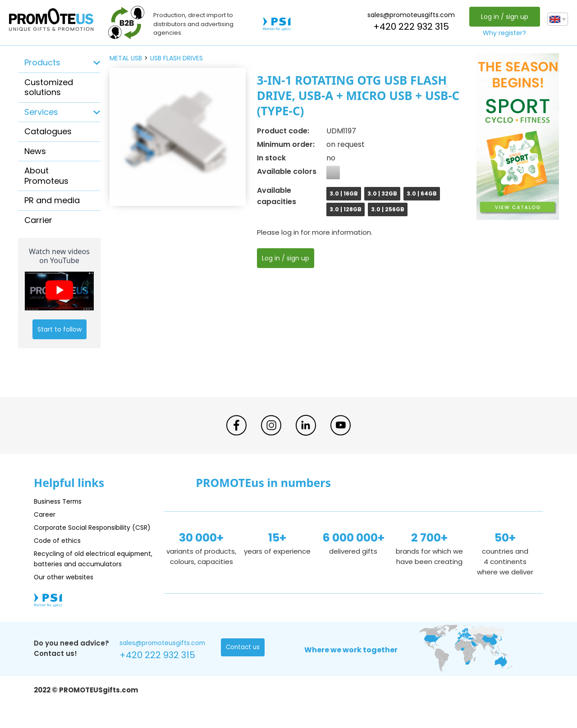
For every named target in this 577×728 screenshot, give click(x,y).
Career (46, 514)
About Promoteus (46, 176)
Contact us (244, 669)
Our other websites (66, 598)
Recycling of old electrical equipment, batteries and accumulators (77, 574)
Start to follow (60, 329)
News (35, 151)
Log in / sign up (503, 17)
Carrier (38, 220)
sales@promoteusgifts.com (410, 15)
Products (42, 62)
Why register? (504, 33)
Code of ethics (59, 551)
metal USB (126, 58)
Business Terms (60, 501)
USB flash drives (176, 58)
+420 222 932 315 (410, 27)
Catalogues (48, 131)
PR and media (52, 200)
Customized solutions (49, 87)
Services (41, 112)
